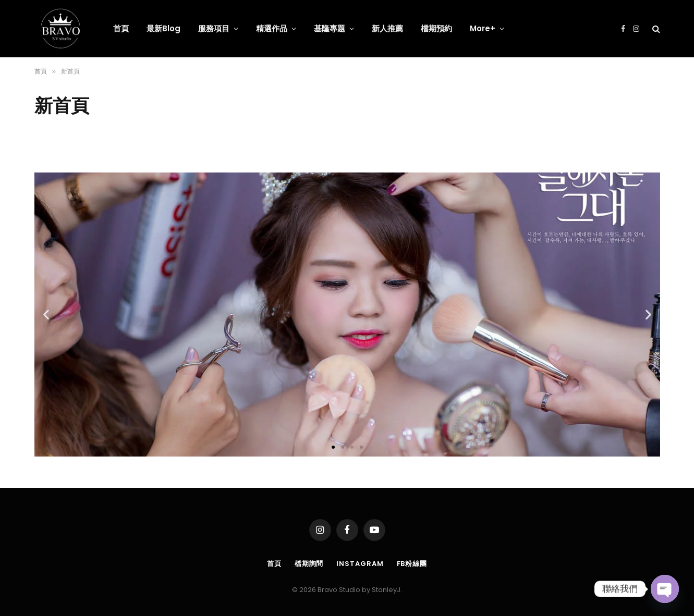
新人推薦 (387, 28)
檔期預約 (436, 28)
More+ (483, 28)
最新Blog (163, 28)
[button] (333, 445)
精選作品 (272, 28)
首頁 (121, 28)
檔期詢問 (309, 560)
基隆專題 (330, 28)
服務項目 (214, 28)
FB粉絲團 (412, 560)
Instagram (360, 560)
